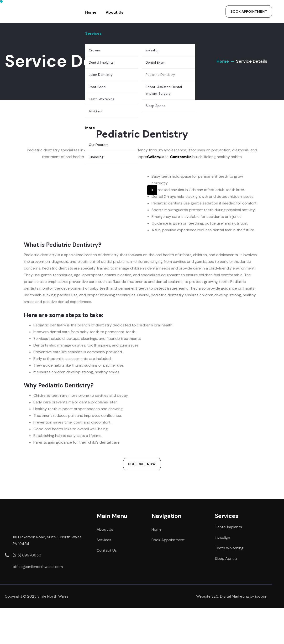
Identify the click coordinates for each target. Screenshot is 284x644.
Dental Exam (155, 62)
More (90, 128)
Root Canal (97, 87)
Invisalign (153, 50)
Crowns (95, 50)
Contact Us (181, 157)
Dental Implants (101, 62)
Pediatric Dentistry (160, 75)
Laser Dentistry (101, 75)
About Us (115, 12)
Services (93, 33)
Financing (96, 157)
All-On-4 (96, 111)
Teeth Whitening (102, 99)
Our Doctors (99, 145)
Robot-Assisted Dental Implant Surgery (164, 90)
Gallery (154, 157)
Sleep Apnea (155, 106)
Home (91, 12)
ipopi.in (261, 596)
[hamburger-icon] (207, 4)
